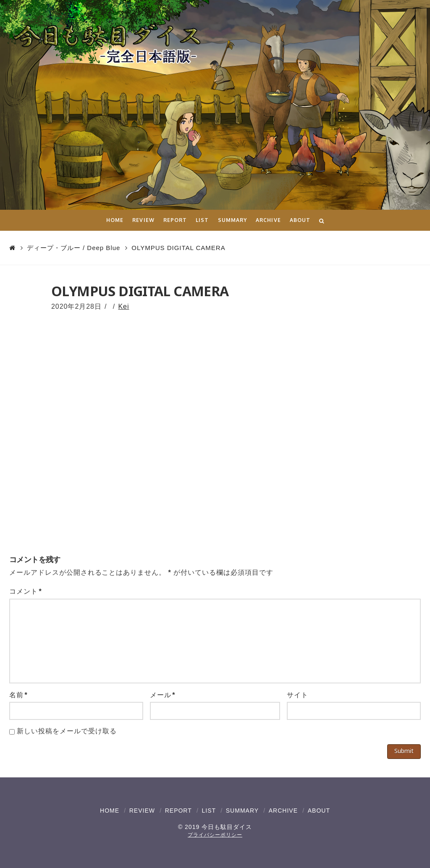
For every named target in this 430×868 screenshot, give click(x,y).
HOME (110, 811)
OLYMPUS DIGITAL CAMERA (178, 248)
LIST (209, 811)
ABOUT (319, 811)
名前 (18, 695)
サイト (298, 695)
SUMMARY (242, 811)
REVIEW (142, 811)
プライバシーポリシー (215, 835)
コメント (26, 591)
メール (163, 695)
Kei (123, 306)
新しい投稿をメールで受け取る (67, 731)
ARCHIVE (283, 811)
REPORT (178, 811)
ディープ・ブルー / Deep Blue (74, 248)
